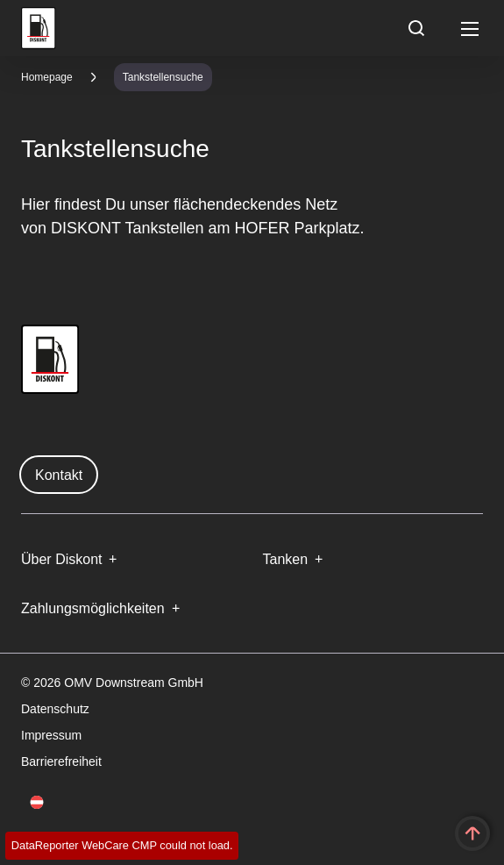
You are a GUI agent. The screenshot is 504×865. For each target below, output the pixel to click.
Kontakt (59, 475)
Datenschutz (55, 709)
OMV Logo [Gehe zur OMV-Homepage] (39, 28)
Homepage (47, 77)
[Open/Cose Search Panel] (416, 28)
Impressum (51, 735)
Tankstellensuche (163, 77)
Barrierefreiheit (61, 761)
